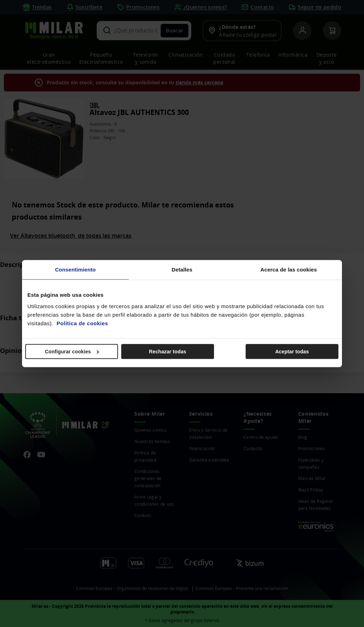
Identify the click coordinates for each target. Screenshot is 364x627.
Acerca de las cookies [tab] (289, 270)
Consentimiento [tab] (76, 270)
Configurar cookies (72, 351)
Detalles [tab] (182, 270)
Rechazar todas (168, 351)
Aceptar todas (292, 351)
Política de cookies (82, 323)
